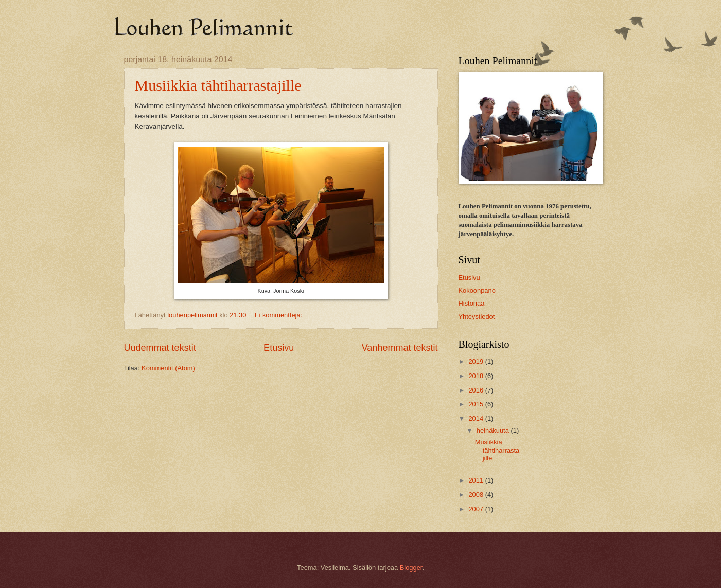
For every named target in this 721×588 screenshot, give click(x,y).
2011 (477, 480)
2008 (477, 495)
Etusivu (279, 348)
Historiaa (472, 303)
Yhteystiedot (477, 317)
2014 (477, 418)
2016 (477, 390)
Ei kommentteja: (279, 315)
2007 (477, 509)
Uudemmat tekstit (160, 348)
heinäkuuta (494, 430)
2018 (477, 376)
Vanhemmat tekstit (400, 348)
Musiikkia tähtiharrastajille (218, 85)
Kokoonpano (477, 290)
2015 (477, 404)
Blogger (411, 568)
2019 (477, 361)
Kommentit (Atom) (168, 368)
